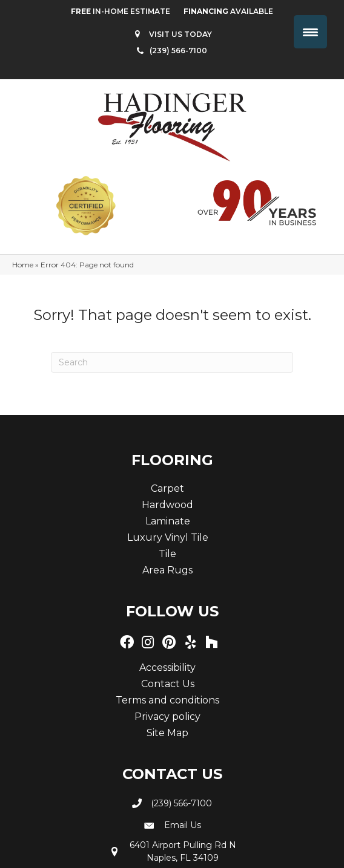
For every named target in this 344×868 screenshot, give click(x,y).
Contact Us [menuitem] (168, 684)
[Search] (172, 362)
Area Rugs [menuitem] (167, 570)
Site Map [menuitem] (167, 733)
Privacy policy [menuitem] (167, 716)
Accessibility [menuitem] (167, 667)
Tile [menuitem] (167, 554)
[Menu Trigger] (310, 32)
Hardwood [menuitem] (167, 505)
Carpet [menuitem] (167, 488)
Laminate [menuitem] (168, 521)
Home (23, 265)
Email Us (183, 825)
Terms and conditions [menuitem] (167, 700)
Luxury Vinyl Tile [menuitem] (168, 537)
